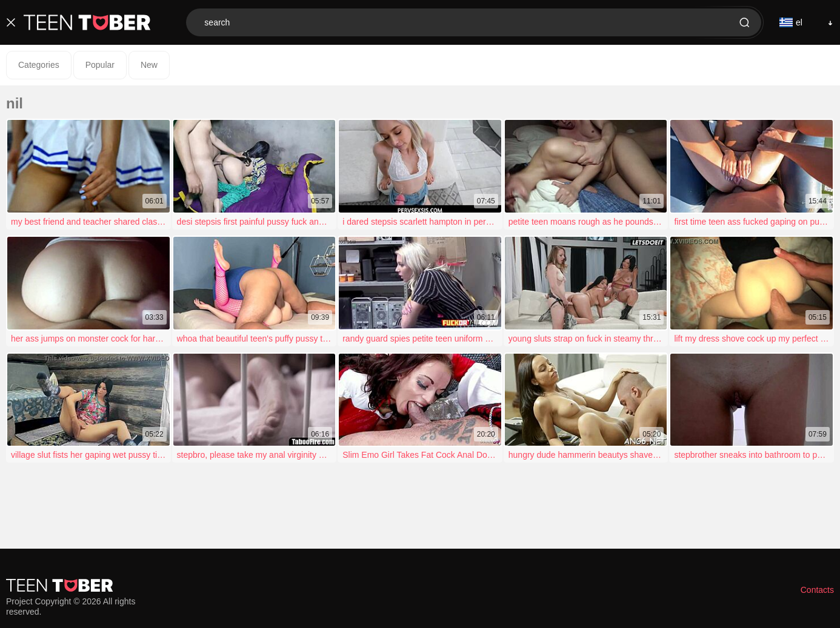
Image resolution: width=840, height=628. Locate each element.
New (149, 65)
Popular (100, 65)
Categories (39, 65)
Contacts (817, 590)
